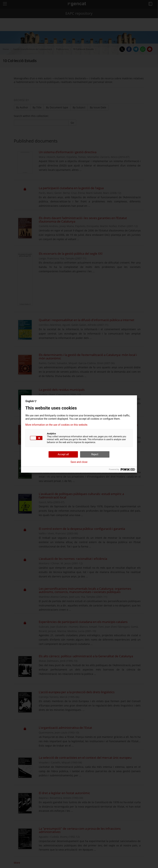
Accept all (63, 454)
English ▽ (31, 401)
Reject (95, 454)
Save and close (79, 462)
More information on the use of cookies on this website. (57, 425)
